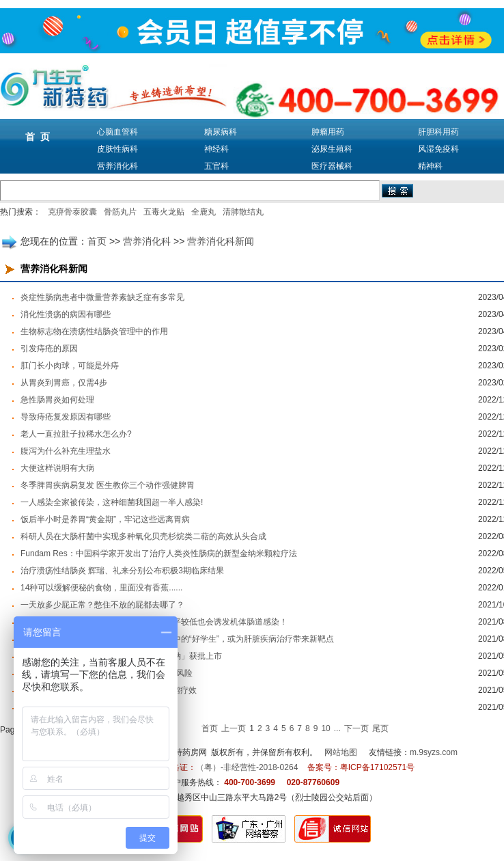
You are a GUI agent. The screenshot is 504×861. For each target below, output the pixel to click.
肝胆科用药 (438, 132)
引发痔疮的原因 (49, 348)
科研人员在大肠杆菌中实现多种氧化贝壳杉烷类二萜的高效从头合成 (143, 536)
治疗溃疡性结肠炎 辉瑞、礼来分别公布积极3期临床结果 (122, 571)
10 (325, 728)
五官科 (216, 166)
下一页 (356, 728)
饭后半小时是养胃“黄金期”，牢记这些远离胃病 (105, 519)
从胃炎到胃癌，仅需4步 (64, 383)
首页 (97, 241)
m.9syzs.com (434, 752)
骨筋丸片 (120, 212)
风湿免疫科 (438, 149)
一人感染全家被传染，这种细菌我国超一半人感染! (112, 502)
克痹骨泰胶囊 (72, 212)
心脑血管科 (117, 132)
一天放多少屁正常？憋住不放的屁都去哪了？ (102, 605)
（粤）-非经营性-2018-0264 (247, 767)
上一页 (234, 728)
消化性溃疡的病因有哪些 (66, 314)
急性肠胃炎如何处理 (57, 400)
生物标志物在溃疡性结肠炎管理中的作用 (94, 331)
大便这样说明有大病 (57, 468)
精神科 (430, 166)
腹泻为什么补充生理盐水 (66, 451)
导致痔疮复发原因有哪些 (66, 417)
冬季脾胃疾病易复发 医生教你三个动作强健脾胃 (108, 485)
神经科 (216, 149)
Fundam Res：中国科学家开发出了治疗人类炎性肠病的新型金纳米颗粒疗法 (159, 553)
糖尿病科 (221, 132)
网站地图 (341, 752)
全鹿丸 (204, 212)
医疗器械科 (332, 166)
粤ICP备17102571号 (377, 767)
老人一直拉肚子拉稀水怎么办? (76, 434)
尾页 (380, 728)
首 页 (38, 137)
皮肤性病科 (117, 149)
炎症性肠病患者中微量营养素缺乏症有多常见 (102, 297)
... (337, 728)
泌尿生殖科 (332, 149)
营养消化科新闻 (221, 241)
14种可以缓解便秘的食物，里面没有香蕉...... (101, 588)
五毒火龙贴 (164, 212)
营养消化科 (117, 166)
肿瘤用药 (328, 132)
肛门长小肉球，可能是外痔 (70, 366)
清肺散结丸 (243, 212)
